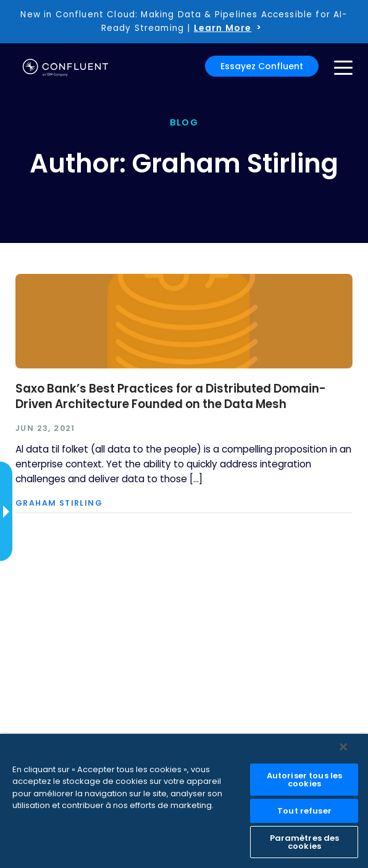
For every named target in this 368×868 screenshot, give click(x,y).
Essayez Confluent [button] (262, 66)
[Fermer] (343, 747)
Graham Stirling (59, 503)
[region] (184, 801)
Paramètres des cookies (305, 842)
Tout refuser (304, 811)
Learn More (223, 28)
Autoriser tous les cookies (304, 780)
